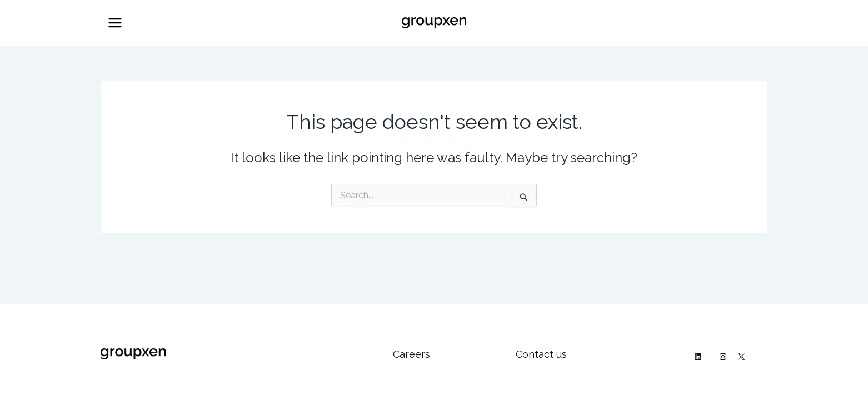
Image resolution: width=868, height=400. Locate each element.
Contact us (541, 354)
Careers (411, 354)
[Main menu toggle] (115, 23)
